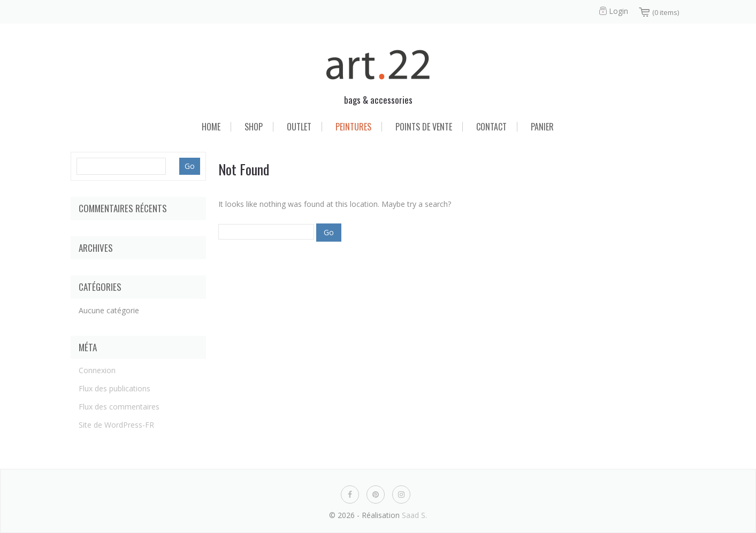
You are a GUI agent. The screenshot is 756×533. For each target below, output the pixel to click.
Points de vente (424, 127)
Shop (254, 127)
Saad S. (414, 515)
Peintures (353, 127)
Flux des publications (114, 388)
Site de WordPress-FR (116, 425)
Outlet (299, 127)
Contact (491, 127)
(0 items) (666, 12)
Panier (542, 127)
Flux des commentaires (119, 407)
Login (618, 11)
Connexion (97, 370)
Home (211, 127)
